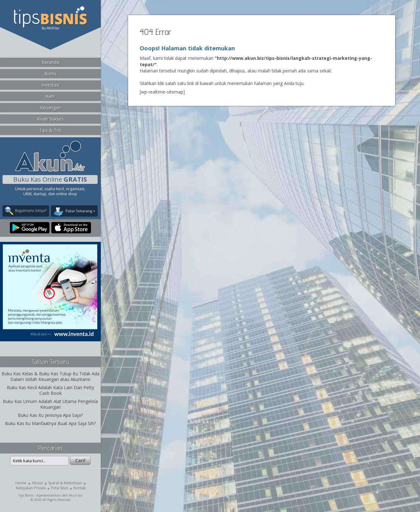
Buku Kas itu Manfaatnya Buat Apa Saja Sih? (50, 423)
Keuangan (51, 108)
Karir (50, 96)
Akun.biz (76, 495)
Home (21, 483)
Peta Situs (60, 488)
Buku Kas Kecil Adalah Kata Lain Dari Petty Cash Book (51, 390)
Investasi (51, 85)
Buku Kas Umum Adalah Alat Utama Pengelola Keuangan (50, 404)
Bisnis (50, 74)
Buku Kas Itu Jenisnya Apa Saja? (50, 415)
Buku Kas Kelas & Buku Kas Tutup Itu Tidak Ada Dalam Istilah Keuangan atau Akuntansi (51, 376)
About (37, 483)
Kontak (79, 488)
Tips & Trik (50, 130)
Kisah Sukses (50, 119)
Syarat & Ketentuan (65, 483)
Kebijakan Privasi (31, 488)
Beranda (51, 62)
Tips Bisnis (26, 495)
